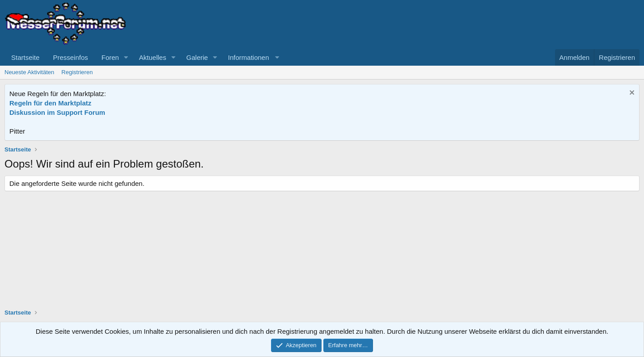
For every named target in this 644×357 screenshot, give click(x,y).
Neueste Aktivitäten (29, 72)
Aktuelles (153, 57)
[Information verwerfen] (631, 94)
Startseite (25, 57)
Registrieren (77, 72)
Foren (110, 57)
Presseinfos (70, 57)
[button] (126, 57)
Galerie (197, 57)
